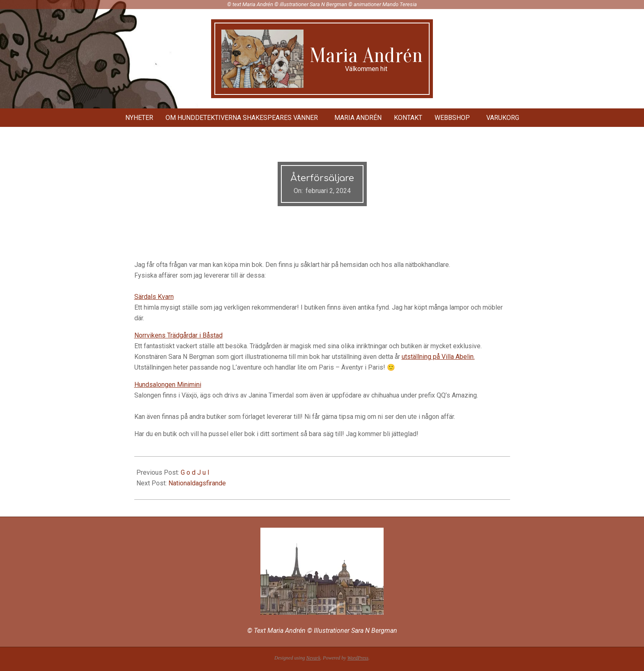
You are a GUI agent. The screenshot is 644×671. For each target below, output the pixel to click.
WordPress (358, 658)
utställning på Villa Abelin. (438, 357)
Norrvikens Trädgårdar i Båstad (178, 335)
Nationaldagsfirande (197, 483)
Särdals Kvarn (154, 297)
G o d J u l (195, 472)
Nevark (313, 658)
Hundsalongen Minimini (168, 385)
